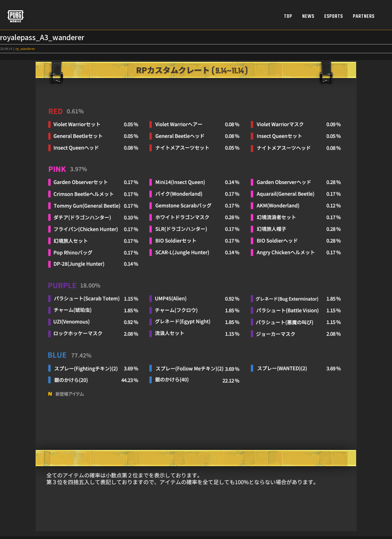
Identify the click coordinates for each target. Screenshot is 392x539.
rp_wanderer (25, 49)
